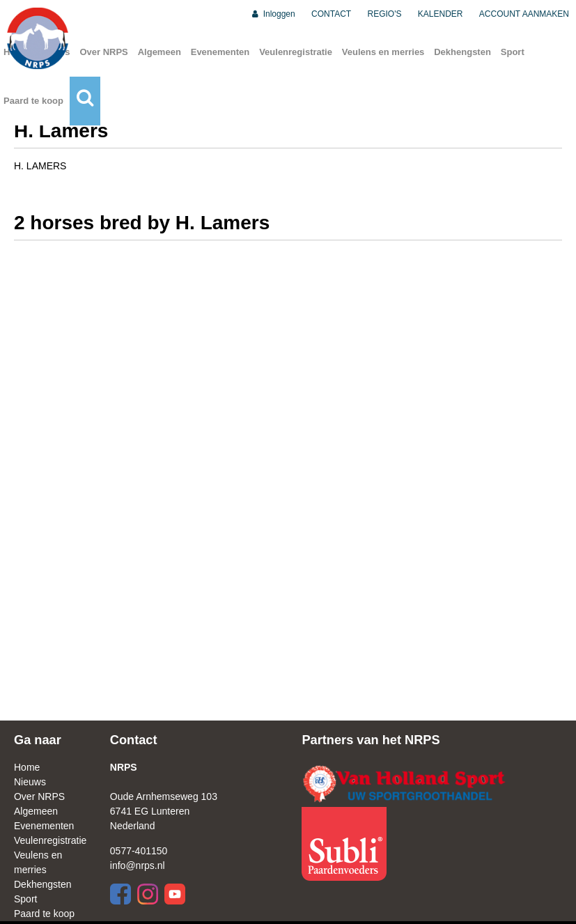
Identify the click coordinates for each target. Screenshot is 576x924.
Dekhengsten (462, 52)
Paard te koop (33, 101)
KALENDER (441, 14)
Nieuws (30, 782)
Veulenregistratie (296, 52)
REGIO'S (385, 14)
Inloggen (273, 14)
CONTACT (331, 14)
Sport (513, 52)
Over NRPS (103, 52)
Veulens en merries (383, 52)
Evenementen (220, 52)
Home (27, 767)
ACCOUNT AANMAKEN (524, 14)
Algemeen (159, 52)
